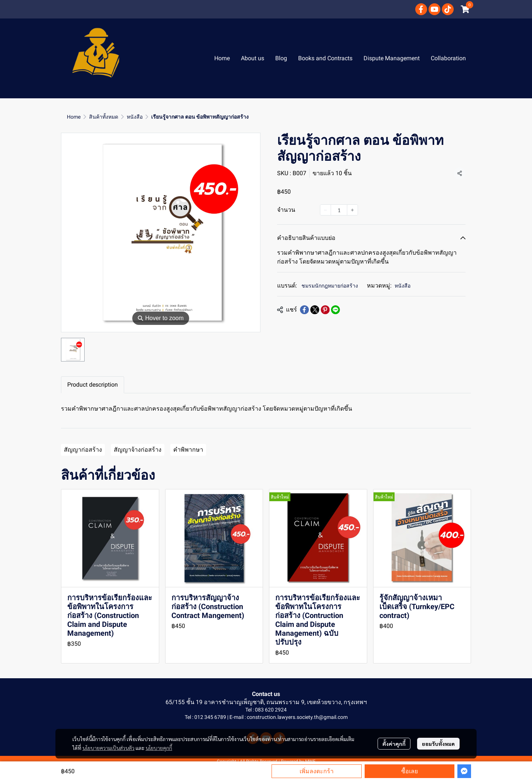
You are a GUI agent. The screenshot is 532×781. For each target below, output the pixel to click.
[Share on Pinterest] (325, 310)
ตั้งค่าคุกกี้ (394, 744)
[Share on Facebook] (304, 310)
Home (74, 117)
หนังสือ (135, 117)
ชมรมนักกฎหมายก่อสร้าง (330, 286)
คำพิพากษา (188, 450)
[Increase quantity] (352, 210)
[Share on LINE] (335, 310)
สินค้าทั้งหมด (104, 117)
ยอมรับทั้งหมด (438, 744)
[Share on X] (315, 310)
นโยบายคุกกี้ (159, 748)
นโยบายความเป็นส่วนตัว (108, 748)
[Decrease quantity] (325, 210)
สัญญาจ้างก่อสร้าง (138, 450)
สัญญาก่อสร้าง (83, 450)
